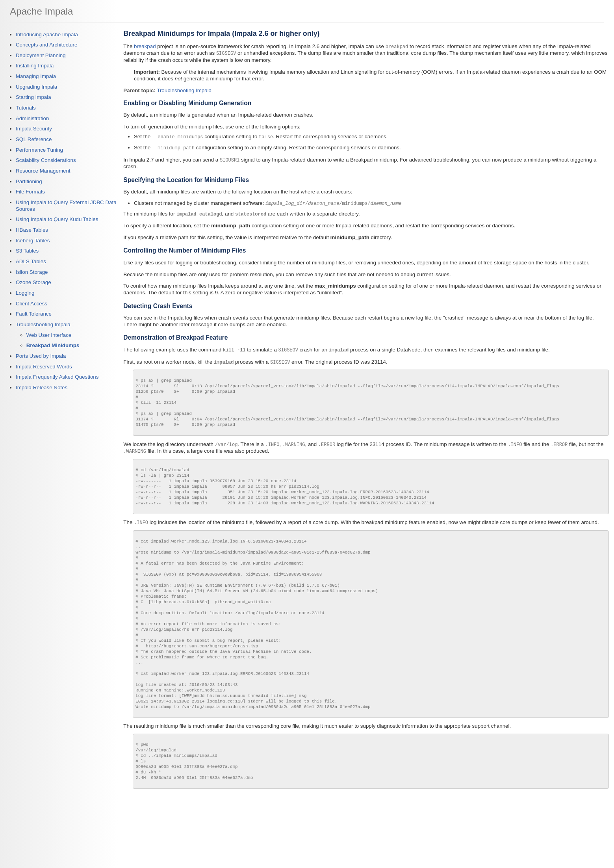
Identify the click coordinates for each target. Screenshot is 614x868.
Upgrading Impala (36, 87)
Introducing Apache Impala (47, 34)
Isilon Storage (32, 272)
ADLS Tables (31, 261)
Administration (32, 118)
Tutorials (26, 108)
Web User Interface (49, 335)
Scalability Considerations (46, 160)
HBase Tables (32, 230)
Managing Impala (36, 76)
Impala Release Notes (42, 388)
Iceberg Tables (33, 241)
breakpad (145, 46)
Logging (25, 293)
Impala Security (34, 129)
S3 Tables (27, 251)
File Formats (30, 192)
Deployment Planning (41, 55)
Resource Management (43, 171)
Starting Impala (33, 97)
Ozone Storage (33, 282)
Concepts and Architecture (46, 45)
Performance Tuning (39, 150)
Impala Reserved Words (44, 367)
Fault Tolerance (34, 314)
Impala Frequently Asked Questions (57, 377)
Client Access (32, 304)
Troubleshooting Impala (43, 324)
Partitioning (29, 181)
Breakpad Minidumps (53, 345)
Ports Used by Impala (41, 356)
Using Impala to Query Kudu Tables (57, 219)
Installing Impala (35, 66)
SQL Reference (34, 139)
